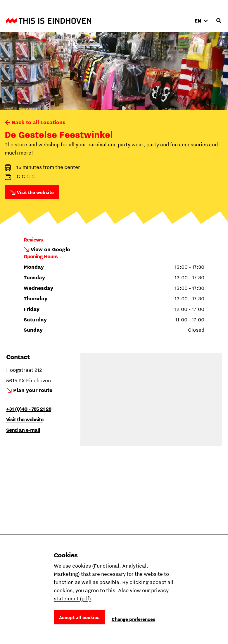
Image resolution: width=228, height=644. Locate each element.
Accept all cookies (79, 617)
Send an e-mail (23, 430)
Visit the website (35, 192)
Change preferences (133, 619)
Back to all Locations (39, 122)
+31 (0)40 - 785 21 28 (29, 409)
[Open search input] (219, 21)
